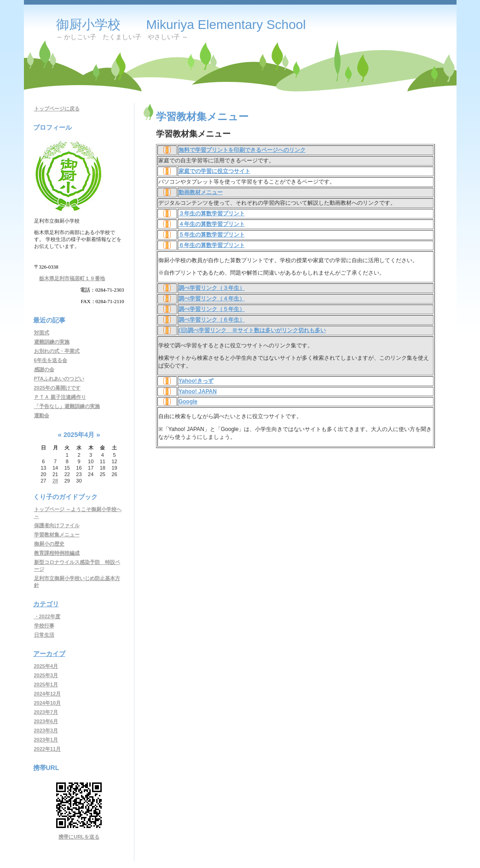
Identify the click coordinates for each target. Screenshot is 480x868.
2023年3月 (46, 730)
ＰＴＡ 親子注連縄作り (60, 397)
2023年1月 (46, 740)
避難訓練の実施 (52, 342)
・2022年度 (47, 616)
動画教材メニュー (201, 192)
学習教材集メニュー (57, 535)
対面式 (42, 333)
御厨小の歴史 (49, 544)
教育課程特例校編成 (57, 553)
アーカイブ (49, 654)
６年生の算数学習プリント (212, 245)
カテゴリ (46, 604)
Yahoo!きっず (196, 381)
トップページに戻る (57, 109)
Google (188, 402)
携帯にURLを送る (79, 837)
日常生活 (44, 635)
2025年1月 (46, 684)
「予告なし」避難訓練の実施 (67, 406)
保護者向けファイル (57, 525)
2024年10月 (48, 703)
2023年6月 (46, 721)
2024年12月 (48, 694)
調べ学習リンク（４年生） (212, 299)
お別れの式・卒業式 (57, 351)
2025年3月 (46, 675)
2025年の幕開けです (57, 388)
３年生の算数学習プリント (212, 213)
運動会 (42, 415)
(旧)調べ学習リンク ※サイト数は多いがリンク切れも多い (252, 330)
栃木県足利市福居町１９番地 (72, 278)
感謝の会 (44, 369)
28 (55, 481)
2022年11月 (48, 749)
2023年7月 (46, 712)
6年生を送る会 (51, 360)
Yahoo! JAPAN (198, 391)
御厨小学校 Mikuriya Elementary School (181, 25)
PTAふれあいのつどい (59, 379)
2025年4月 (46, 666)
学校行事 (44, 626)
